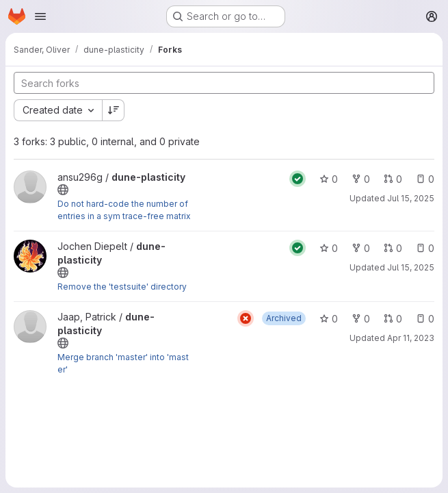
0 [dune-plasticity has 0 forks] (361, 179)
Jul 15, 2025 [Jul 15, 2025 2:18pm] (411, 267)
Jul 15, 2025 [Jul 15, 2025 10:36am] (411, 198)
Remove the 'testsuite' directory (122, 287)
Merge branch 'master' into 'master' (123, 363)
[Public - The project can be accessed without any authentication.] (63, 190)
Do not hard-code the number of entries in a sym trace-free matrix (124, 210)
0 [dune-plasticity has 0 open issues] (425, 179)
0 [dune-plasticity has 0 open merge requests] (393, 179)
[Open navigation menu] (40, 16)
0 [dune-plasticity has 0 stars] (329, 179)
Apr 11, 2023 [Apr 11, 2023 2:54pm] (411, 338)
